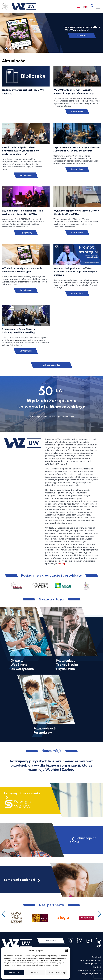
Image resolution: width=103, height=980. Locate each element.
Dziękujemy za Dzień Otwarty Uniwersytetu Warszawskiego (19, 331)
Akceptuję (14, 973)
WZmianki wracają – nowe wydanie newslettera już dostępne (22, 270)
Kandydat (96, 957)
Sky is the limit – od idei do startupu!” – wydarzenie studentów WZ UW (24, 212)
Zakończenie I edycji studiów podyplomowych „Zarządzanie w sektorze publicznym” (21, 151)
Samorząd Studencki (22, 880)
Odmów (35, 973)
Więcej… (62, 564)
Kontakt (97, 967)
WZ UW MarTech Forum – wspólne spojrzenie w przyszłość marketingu (74, 92)
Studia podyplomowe (91, 960)
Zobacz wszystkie (51, 365)
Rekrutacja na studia (83, 840)
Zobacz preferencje (57, 973)
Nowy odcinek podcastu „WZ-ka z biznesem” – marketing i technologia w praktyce (75, 272)
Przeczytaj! (82, 36)
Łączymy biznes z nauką (22, 793)
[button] (66, 951)
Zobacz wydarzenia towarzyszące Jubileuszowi (51, 417)
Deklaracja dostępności (90, 970)
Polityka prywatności (91, 974)
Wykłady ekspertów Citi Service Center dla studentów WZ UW (76, 212)
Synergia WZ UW (93, 964)
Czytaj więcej (77, 112)
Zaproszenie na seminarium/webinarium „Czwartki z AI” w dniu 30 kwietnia (77, 149)
